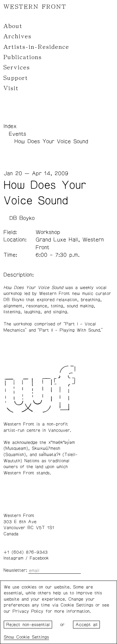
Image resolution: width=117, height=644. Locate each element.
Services (17, 67)
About (13, 26)
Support (16, 78)
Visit (11, 88)
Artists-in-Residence (36, 47)
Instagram (13, 558)
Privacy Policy (28, 611)
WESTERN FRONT (35, 7)
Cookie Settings (33, 637)
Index (10, 126)
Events (17, 134)
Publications (23, 57)
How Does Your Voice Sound (51, 141)
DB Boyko (22, 218)
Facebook (39, 558)
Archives (17, 36)
